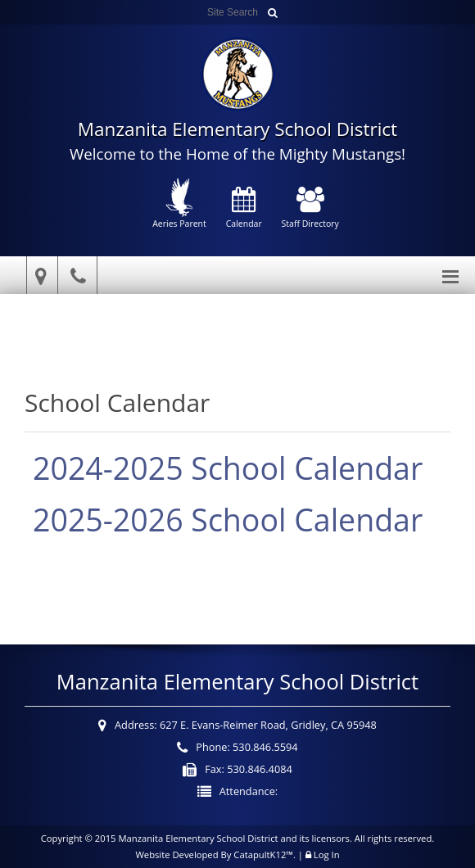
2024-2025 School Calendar (228, 468)
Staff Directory (310, 209)
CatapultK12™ (263, 854)
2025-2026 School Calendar (228, 520)
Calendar (244, 209)
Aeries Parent (179, 204)
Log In (327, 854)
